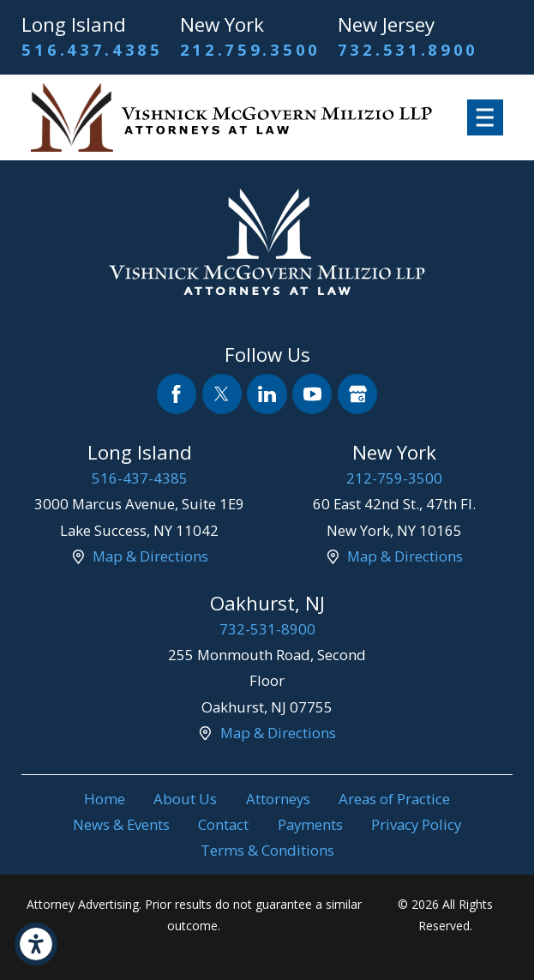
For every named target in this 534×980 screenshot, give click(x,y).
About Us (185, 799)
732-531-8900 (267, 629)
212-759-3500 (394, 478)
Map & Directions (150, 556)
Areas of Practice (394, 799)
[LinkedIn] (267, 394)
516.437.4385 (92, 49)
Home (105, 799)
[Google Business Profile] (357, 394)
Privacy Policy (416, 824)
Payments (310, 824)
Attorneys (278, 799)
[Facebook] (177, 394)
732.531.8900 (408, 49)
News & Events (121, 824)
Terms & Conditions (267, 850)
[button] (36, 944)
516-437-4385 (140, 478)
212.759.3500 (250, 49)
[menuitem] (105, 799)
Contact (223, 824)
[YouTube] (312, 394)
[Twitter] (222, 394)
